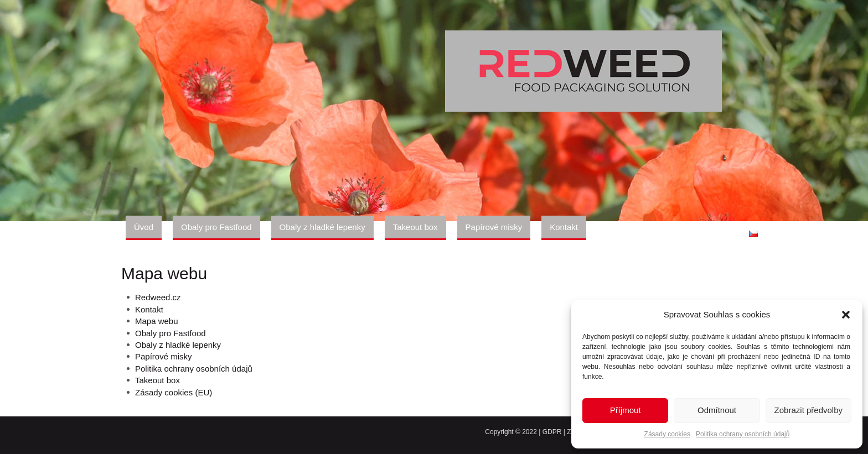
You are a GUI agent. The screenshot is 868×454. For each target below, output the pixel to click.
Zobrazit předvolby (808, 410)
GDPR (552, 432)
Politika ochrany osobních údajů (743, 434)
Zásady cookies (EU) (174, 392)
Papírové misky (164, 356)
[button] (846, 315)
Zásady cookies (667, 434)
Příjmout (626, 410)
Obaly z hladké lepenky (178, 345)
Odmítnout (717, 410)
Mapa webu (157, 321)
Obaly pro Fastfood (170, 333)
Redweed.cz (158, 297)
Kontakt (149, 309)
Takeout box (157, 380)
